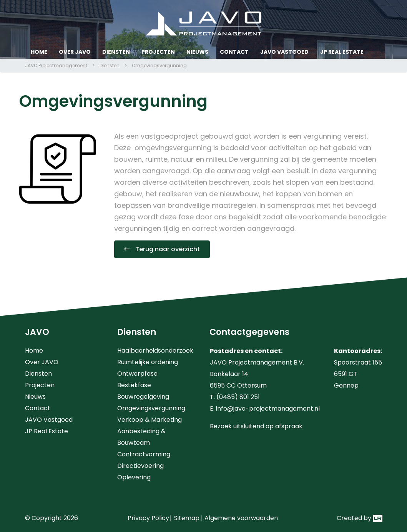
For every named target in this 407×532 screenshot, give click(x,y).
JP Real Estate (342, 52)
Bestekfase (134, 385)
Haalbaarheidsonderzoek (155, 351)
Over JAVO (75, 52)
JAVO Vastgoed (284, 52)
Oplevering (134, 477)
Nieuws (197, 52)
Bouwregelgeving (143, 397)
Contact (234, 52)
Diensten (116, 52)
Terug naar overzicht (168, 249)
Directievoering (140, 466)
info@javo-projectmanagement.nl (268, 409)
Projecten (158, 52)
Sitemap (187, 518)
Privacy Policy (148, 518)
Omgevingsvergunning (151, 408)
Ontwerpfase (137, 374)
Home (39, 52)
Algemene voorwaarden (241, 518)
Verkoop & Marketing (150, 420)
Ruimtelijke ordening (148, 362)
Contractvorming (144, 454)
